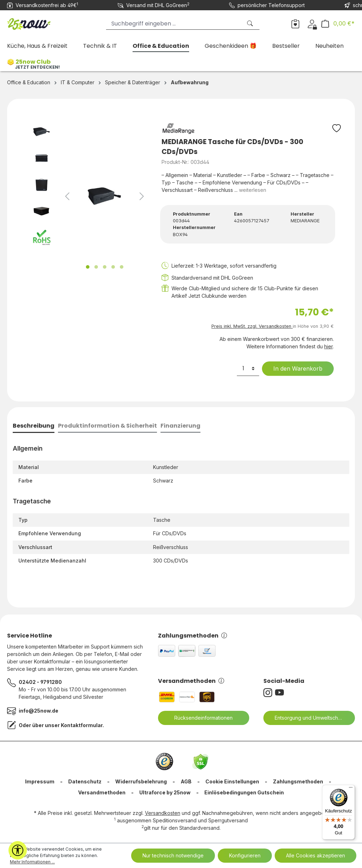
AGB (186, 781)
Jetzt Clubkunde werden (217, 296)
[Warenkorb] (338, 24)
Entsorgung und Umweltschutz (305, 718)
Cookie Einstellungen (232, 781)
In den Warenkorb (293, 369)
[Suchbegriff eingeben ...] (174, 24)
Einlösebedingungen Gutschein (244, 792)
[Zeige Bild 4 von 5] (113, 267)
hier (328, 346)
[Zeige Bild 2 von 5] (96, 267)
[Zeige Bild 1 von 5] (88, 267)
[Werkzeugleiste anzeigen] (18, 850)
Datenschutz (85, 781)
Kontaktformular (82, 725)
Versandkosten (163, 813)
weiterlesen (253, 190)
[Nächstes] (142, 196)
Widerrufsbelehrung (141, 781)
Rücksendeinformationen (199, 718)
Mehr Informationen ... (32, 862)
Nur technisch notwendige (173, 855)
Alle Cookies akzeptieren (316, 855)
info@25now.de (39, 711)
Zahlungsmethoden (192, 636)
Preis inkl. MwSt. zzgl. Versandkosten (252, 326)
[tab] (34, 426)
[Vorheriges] (67, 196)
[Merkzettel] (295, 23)
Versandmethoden (191, 681)
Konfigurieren (245, 855)
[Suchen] (251, 24)
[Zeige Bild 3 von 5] (105, 267)
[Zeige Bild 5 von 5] (122, 267)
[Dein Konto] (312, 23)
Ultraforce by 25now (165, 792)
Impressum (40, 781)
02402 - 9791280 (40, 682)
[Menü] (351, 789)
